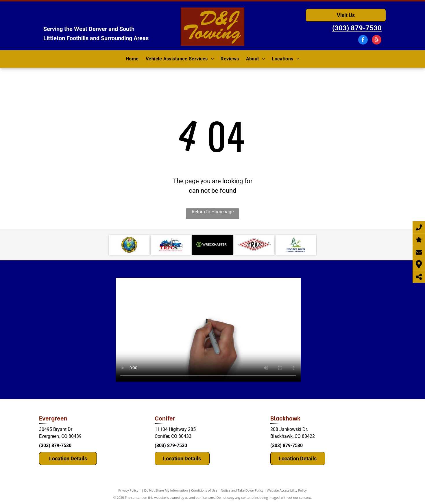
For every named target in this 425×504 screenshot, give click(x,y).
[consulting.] (129, 245)
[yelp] (377, 40)
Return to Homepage (213, 212)
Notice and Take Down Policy (242, 490)
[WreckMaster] (212, 245)
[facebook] (363, 40)
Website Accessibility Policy (287, 490)
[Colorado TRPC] (171, 245)
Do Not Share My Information (166, 490)
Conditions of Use (204, 490)
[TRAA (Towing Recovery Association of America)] (254, 245)
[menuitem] (132, 59)
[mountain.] (296, 245)
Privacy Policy (128, 490)
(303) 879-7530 (55, 445)
